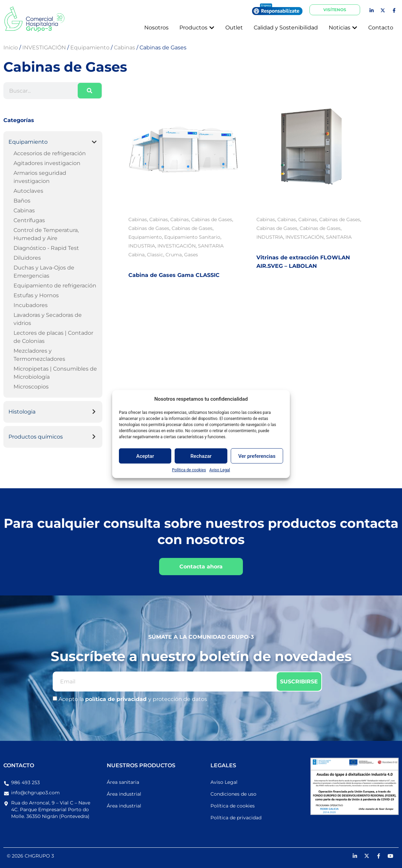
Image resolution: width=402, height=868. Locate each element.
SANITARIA (211, 246)
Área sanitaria (123, 782)
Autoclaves (28, 191)
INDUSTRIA (142, 246)
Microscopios (31, 387)
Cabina (136, 255)
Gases (191, 255)
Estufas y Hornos (36, 295)
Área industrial (124, 794)
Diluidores (27, 258)
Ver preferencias (257, 456)
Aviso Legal (220, 470)
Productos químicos (36, 437)
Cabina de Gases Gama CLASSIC (174, 275)
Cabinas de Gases (212, 219)
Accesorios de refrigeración (50, 153)
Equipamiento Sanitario (192, 237)
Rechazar (201, 456)
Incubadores (31, 305)
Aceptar (145, 456)
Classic (155, 255)
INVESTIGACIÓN (177, 246)
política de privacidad (117, 699)
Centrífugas (29, 220)
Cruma (174, 255)
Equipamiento (28, 142)
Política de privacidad (236, 818)
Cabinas (24, 210)
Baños (22, 201)
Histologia (22, 412)
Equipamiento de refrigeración (55, 286)
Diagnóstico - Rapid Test (46, 248)
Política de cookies (189, 470)
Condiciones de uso (233, 794)
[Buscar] (90, 91)
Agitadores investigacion (47, 163)
